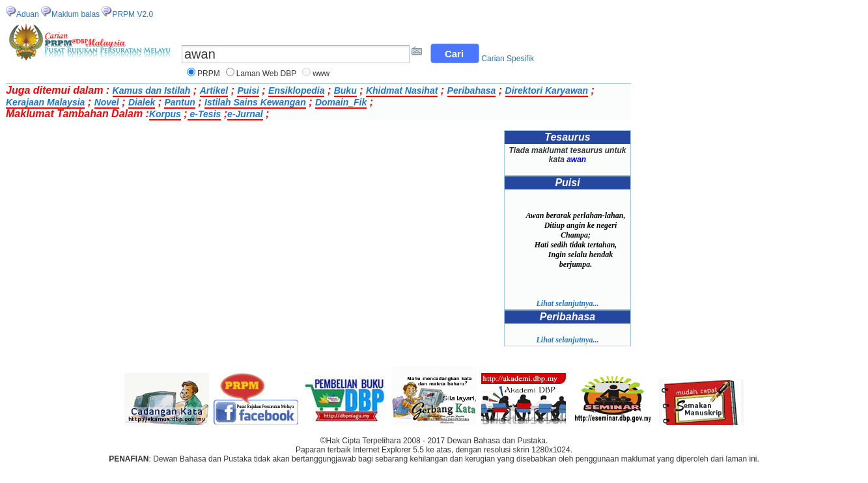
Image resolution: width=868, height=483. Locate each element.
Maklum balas (76, 14)
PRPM (209, 74)
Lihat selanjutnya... (567, 303)
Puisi (248, 90)
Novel (107, 102)
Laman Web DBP (267, 74)
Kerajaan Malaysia (45, 102)
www (321, 74)
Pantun (179, 102)
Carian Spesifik (508, 59)
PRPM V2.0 (133, 14)
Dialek (142, 102)
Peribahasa (472, 90)
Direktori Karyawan (547, 90)
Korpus (165, 114)
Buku (345, 90)
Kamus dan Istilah (152, 90)
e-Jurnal (245, 114)
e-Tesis (204, 114)
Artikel (214, 90)
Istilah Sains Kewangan (255, 102)
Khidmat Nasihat (402, 90)
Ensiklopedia (296, 90)
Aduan (28, 14)
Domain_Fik (341, 102)
